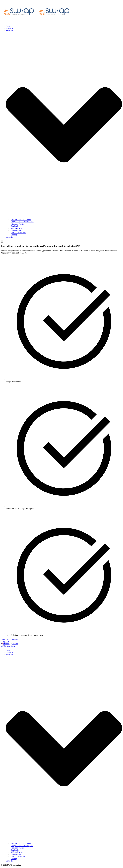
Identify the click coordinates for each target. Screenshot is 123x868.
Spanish (5, 642)
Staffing (14, 235)
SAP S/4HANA (17, 228)
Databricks (15, 226)
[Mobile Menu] (2, 241)
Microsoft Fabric (17, 224)
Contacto (9, 237)
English (5, 644)
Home (8, 26)
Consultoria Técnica (18, 233)
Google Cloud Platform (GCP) (22, 222)
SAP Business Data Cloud (21, 220)
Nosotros (9, 28)
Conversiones (16, 230)
